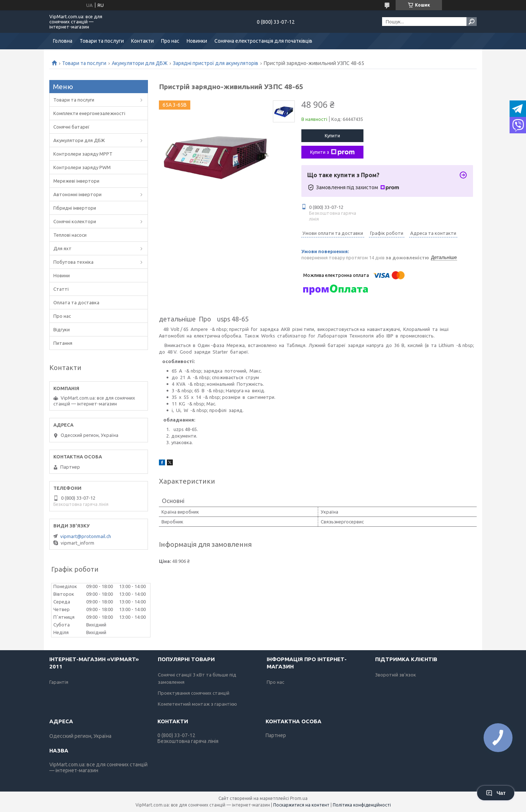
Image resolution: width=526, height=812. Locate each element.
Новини (62, 275)
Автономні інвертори (77, 194)
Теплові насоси (70, 235)
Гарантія (59, 682)
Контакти (142, 41)
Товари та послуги (102, 41)
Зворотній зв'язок (396, 675)
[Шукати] (472, 22)
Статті (61, 289)
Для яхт (62, 248)
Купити (332, 136)
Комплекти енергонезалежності (89, 113)
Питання (63, 343)
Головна (63, 41)
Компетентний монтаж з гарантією (197, 704)
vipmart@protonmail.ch (86, 536)
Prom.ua (299, 798)
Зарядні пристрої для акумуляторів (216, 63)
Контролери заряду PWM (82, 167)
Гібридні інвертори (75, 208)
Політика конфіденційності (362, 805)
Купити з (332, 152)
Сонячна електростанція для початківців (263, 41)
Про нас (170, 41)
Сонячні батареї (71, 127)
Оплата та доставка (76, 302)
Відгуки (62, 329)
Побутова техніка (73, 262)
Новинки (197, 41)
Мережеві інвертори (76, 181)
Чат (496, 793)
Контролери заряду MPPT (83, 154)
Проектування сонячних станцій (194, 693)
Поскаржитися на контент (301, 805)
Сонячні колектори (75, 221)
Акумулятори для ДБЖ (140, 63)
